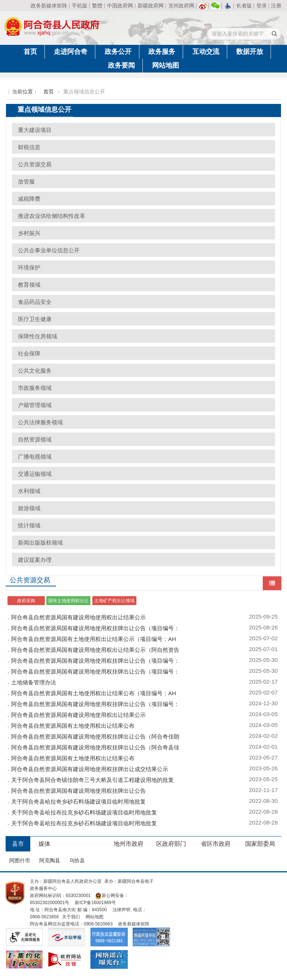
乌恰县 (77, 860)
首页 (30, 52)
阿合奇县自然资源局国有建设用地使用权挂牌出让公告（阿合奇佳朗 (95, 736)
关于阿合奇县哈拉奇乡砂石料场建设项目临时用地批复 (78, 802)
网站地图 (166, 65)
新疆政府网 (151, 6)
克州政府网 (181, 6)
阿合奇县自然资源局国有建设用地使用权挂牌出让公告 (78, 791)
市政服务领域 (35, 388)
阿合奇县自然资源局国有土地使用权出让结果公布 (73, 726)
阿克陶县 (50, 860)
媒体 (44, 844)
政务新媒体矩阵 (49, 6)
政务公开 (118, 52)
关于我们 (71, 917)
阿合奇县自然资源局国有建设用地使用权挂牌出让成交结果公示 (90, 769)
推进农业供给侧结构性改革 (52, 216)
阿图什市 (20, 860)
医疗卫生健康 (35, 319)
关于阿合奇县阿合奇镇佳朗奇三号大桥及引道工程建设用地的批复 (92, 780)
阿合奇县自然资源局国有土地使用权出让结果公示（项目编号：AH (94, 639)
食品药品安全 (35, 302)
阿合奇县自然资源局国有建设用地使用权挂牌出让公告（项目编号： (95, 628)
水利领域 (29, 491)
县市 (18, 844)
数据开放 (250, 52)
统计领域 (29, 525)
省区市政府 (216, 844)
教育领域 (29, 285)
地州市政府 (129, 844)
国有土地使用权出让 (68, 601)
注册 (276, 6)
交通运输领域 (35, 474)
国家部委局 (260, 844)
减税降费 (29, 199)
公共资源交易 (35, 164)
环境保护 (29, 267)
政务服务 (162, 52)
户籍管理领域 (35, 405)
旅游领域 (29, 508)
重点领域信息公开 (44, 110)
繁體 (97, 6)
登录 (262, 6)
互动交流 (206, 52)
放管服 (26, 181)
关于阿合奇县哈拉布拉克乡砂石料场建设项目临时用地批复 (84, 812)
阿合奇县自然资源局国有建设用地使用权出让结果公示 (78, 617)
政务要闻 (121, 65)
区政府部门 (171, 844)
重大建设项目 (35, 130)
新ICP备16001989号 (95, 903)
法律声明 (121, 910)
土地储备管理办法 (34, 682)
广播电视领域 (35, 457)
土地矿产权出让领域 (114, 601)
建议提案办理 (35, 560)
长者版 (244, 6)
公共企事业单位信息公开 (49, 250)
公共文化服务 (35, 371)
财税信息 (29, 147)
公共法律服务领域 (40, 422)
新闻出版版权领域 (40, 543)
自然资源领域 (35, 439)
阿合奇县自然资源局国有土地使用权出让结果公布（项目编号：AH (94, 693)
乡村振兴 (29, 233)
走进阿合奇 (71, 52)
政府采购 (26, 601)
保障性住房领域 (38, 336)
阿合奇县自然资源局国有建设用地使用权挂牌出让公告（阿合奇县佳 (95, 747)
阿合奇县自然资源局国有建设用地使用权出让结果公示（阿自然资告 (95, 650)
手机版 (80, 6)
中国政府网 (120, 6)
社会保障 (29, 353)
